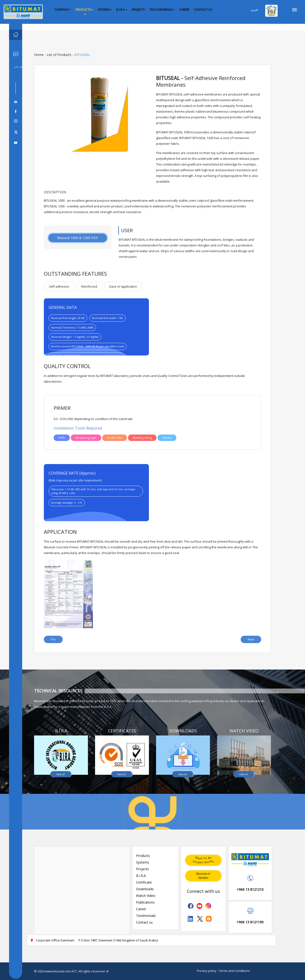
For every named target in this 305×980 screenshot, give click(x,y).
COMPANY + (63, 10)
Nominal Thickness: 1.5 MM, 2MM (72, 327)
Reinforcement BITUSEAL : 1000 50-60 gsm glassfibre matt (88, 346)
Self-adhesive (59, 286)
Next (251, 639)
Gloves (167, 438)
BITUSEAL (82, 55)
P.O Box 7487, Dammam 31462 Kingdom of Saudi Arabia (118, 940)
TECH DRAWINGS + (162, 10)
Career (141, 909)
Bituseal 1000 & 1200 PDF (78, 238)
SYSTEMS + (105, 10)
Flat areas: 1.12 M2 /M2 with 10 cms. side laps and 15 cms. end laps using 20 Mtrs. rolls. (93, 491)
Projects (142, 869)
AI (107, 971)
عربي (254, 9)
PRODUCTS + (84, 10)
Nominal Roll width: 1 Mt (107, 318)
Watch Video (146, 896)
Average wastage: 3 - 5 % (67, 502)
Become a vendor (203, 876)
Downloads (145, 889)
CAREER (184, 10)
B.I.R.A (141, 876)
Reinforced (89, 286)
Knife (62, 438)
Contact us (144, 922)
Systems (143, 862)
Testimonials (146, 916)
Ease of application (123, 286)
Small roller (115, 438)
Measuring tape (86, 438)
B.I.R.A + (122, 10)
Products (143, 856)
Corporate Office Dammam (52, 940)
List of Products (59, 55)
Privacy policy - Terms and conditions (223, 971)
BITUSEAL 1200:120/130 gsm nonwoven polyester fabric (86, 356)
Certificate (144, 882)
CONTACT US (203, 10)
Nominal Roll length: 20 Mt (68, 318)
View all (61, 774)
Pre (53, 639)
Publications (145, 902)
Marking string (142, 438)
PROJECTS (138, 10)
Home (39, 55)
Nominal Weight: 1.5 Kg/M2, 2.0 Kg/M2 (75, 337)
